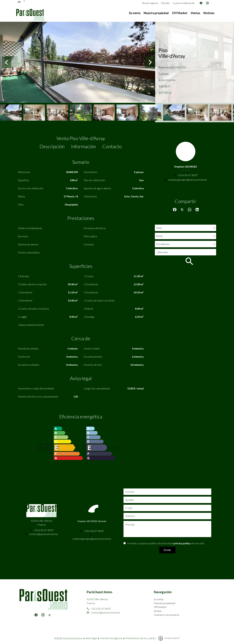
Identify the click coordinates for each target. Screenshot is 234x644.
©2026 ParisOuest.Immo (68, 638)
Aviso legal (91, 638)
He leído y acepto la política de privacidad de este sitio (166, 543)
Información (83, 146)
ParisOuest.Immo (99, 592)
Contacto (112, 146)
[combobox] (185, 228)
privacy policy (182, 543)
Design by (172, 638)
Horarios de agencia (111, 638)
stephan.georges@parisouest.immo (188, 180)
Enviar (167, 550)
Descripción (52, 146)
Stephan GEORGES (186, 166)
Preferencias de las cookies (141, 638)
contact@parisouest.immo (44, 534)
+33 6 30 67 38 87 (188, 175)
